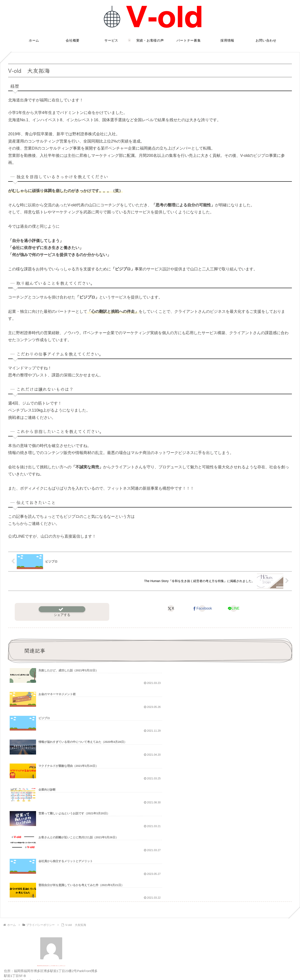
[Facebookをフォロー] (44, 874)
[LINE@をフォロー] (59, 874)
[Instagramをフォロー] (51, 874)
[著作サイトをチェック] (29, 874)
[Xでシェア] (171, 608)
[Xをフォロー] (36, 874)
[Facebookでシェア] (202, 608)
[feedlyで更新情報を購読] (66, 874)
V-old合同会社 (51, 846)
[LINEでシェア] (234, 608)
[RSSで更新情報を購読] (74, 874)
